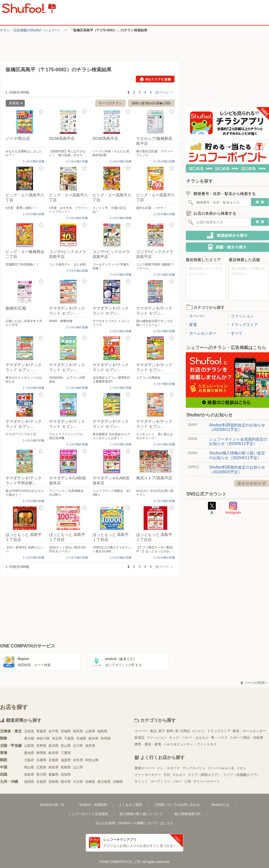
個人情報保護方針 (187, 814)
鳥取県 (54, 767)
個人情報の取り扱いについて (141, 814)
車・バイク (219, 738)
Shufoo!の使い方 (52, 805)
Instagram (233, 508)
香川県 (41, 775)
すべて (235, 333)
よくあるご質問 (130, 805)
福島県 (102, 731)
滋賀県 (66, 760)
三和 (188, 781)
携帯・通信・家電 (148, 744)
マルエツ (179, 775)
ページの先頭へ (254, 683)
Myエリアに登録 (155, 79)
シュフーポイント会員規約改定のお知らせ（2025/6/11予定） (238, 441)
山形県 (90, 731)
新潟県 (54, 746)
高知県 (66, 775)
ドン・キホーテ (168, 768)
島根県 (66, 767)
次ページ (164, 92)
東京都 (29, 738)
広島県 (41, 767)
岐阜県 (54, 753)
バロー (177, 781)
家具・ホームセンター (249, 731)
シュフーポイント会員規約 (88, 814)
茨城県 (81, 738)
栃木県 (93, 738)
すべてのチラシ (110, 103)
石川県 (78, 746)
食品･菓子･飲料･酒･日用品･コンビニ (177, 731)
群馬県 (106, 738)
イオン (242, 768)
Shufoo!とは (220, 805)
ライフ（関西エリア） (204, 775)
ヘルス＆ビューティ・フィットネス (190, 744)
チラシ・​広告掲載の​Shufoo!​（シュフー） (31, 30)
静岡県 (41, 753)
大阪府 (29, 760)
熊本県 (66, 782)
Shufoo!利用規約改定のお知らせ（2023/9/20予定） (237, 469)
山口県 (78, 767)
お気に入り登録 (41, 112)
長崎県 (54, 782)
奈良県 (78, 760)
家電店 (139, 738)
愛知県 (29, 753)
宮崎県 (90, 782)
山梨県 (29, 746)
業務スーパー (144, 768)
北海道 (29, 731)
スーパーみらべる (221, 768)
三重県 (66, 753)
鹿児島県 (104, 782)
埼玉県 (57, 738)
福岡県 (29, 782)
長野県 (41, 746)
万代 (167, 775)
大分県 (78, 782)
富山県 (66, 746)
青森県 (41, 731)
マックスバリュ (194, 768)
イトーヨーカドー (148, 775)
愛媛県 (54, 775)
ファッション (241, 316)
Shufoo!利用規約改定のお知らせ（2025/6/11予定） (237, 427)
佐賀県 (41, 782)
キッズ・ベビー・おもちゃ (189, 738)
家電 (191, 325)
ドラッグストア (243, 325)
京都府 (54, 760)
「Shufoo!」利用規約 (91, 805)
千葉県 (69, 738)
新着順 (14, 104)
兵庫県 (41, 760)
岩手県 (54, 731)
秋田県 (78, 731)
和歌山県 (92, 760)
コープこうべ (160, 781)
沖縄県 (118, 782)
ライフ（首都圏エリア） (242, 775)
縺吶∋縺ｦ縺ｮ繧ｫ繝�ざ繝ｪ (151, 103)
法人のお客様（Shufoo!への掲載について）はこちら (134, 823)
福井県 (90, 746)
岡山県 (29, 767)
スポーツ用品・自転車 (247, 738)
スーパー (195, 316)
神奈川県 (43, 738)
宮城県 (66, 731)
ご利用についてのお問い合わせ (177, 805)
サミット (141, 781)
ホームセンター (201, 333)
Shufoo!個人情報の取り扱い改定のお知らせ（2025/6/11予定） (237, 455)
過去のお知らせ (252, 483)
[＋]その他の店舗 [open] (34, 161)
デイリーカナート (207, 781)
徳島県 (29, 775)
